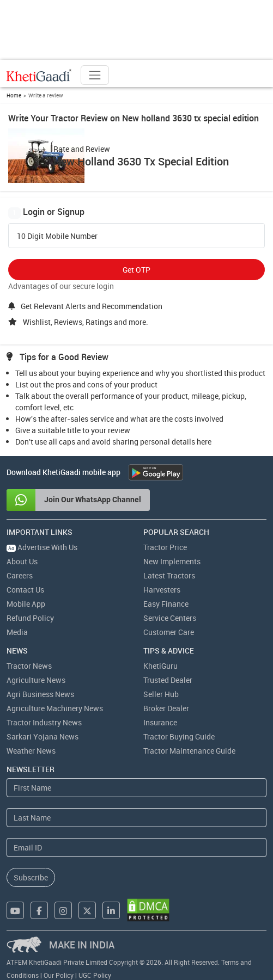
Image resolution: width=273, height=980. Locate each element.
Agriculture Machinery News (55, 708)
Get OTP (136, 270)
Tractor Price (165, 547)
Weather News (31, 751)
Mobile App (26, 604)
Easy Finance (166, 604)
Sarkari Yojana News (43, 736)
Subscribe (31, 877)
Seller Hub (161, 694)
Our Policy (59, 975)
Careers (20, 575)
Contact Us (25, 590)
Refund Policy (30, 618)
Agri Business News (40, 694)
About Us (22, 561)
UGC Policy (95, 975)
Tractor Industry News (44, 722)
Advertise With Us (42, 547)
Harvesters (162, 590)
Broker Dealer (166, 708)
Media (17, 632)
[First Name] (136, 788)
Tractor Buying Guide (179, 736)
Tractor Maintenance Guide (189, 751)
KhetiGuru (160, 666)
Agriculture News (36, 680)
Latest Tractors (169, 575)
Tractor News (29, 666)
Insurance (160, 722)
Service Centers (170, 618)
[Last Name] (136, 818)
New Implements (172, 561)
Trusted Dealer (168, 680)
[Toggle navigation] (95, 75)
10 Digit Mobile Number (57, 236)
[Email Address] (136, 848)
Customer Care (169, 632)
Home (14, 95)
